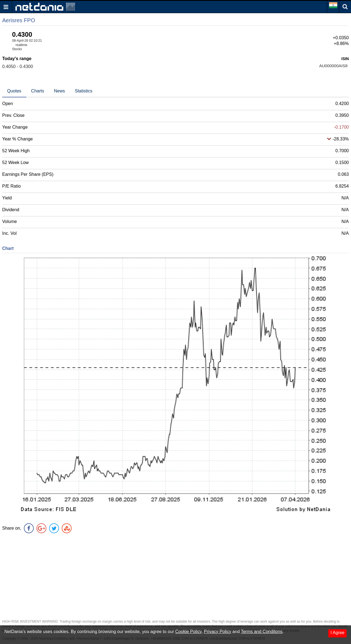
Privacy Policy (218, 632)
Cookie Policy (188, 632)
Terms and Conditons (261, 632)
